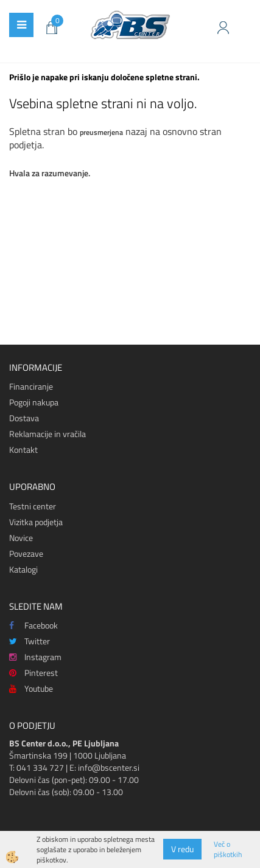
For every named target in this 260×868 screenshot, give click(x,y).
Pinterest (33, 673)
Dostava (24, 418)
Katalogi (23, 569)
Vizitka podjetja (36, 522)
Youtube (31, 688)
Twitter (30, 641)
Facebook (33, 625)
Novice (21, 538)
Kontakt (23, 449)
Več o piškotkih (228, 849)
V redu (182, 849)
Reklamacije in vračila (47, 434)
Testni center (33, 506)
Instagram (35, 657)
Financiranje (31, 386)
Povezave (26, 553)
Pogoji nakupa (34, 402)
